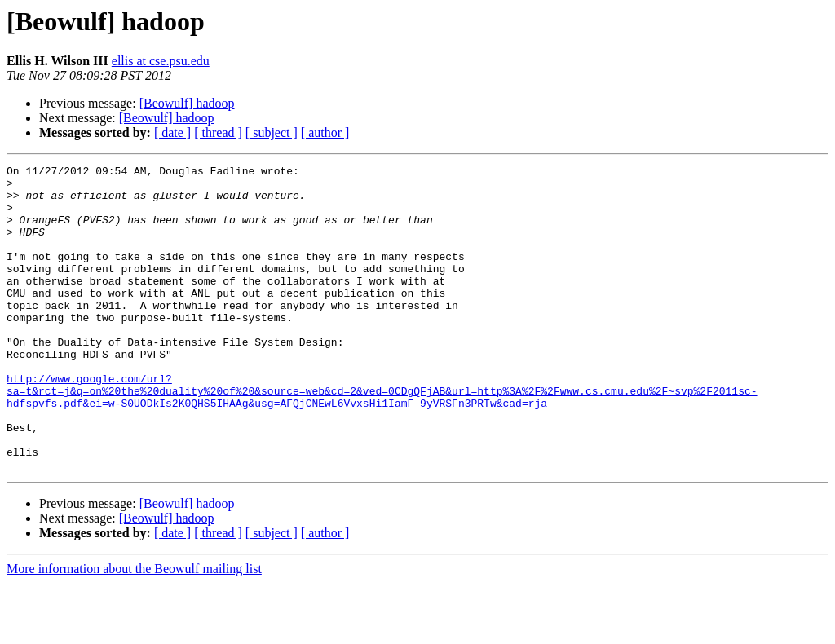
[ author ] (325, 132)
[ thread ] (218, 132)
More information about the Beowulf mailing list (134, 630)
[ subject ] (272, 132)
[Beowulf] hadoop (187, 103)
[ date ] (172, 132)
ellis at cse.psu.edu (161, 61)
